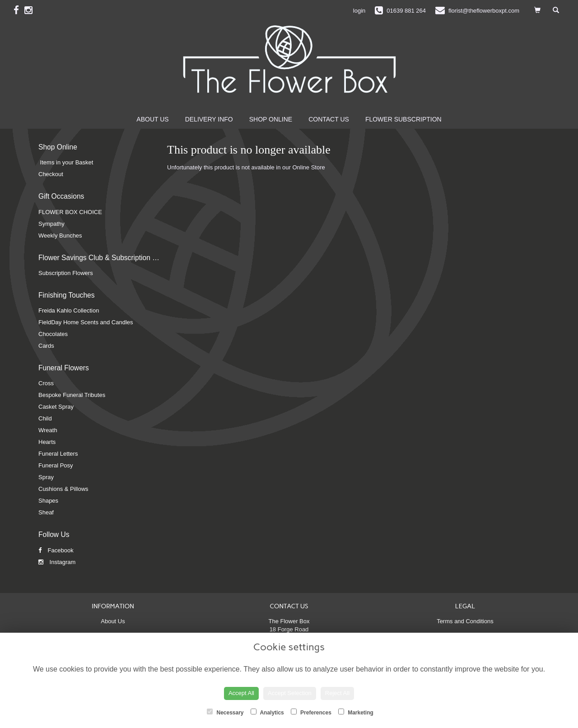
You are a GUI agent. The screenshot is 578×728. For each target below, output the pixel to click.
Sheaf (46, 512)
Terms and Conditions (465, 621)
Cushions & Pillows (63, 489)
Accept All (241, 693)
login (359, 11)
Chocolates (53, 334)
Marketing (356, 712)
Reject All (337, 693)
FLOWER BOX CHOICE (70, 212)
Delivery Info (209, 119)
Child (45, 418)
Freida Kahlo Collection (69, 310)
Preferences (311, 712)
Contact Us (329, 119)
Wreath (48, 430)
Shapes (48, 501)
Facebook (56, 550)
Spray (46, 477)
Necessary (225, 712)
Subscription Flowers (66, 273)
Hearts (47, 442)
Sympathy (51, 224)
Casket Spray (56, 407)
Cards (46, 346)
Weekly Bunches (60, 236)
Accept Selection (290, 693)
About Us (152, 119)
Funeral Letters (58, 454)
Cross (46, 383)
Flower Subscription (403, 119)
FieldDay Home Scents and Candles (86, 322)
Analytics (267, 712)
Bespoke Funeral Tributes (72, 395)
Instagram (57, 562)
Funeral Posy (56, 465)
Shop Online (271, 119)
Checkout (51, 174)
